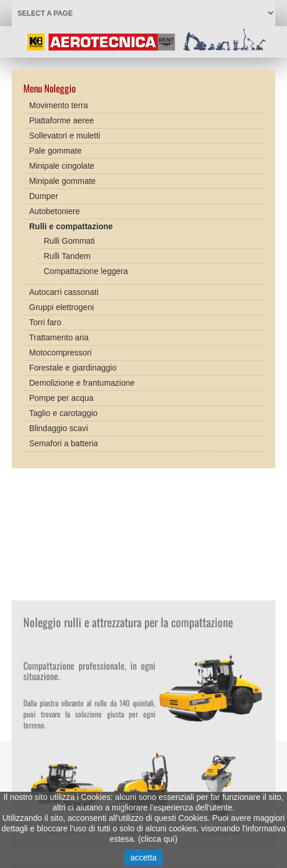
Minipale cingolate (62, 163)
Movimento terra (59, 102)
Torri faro (45, 319)
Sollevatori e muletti (65, 133)
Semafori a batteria (63, 440)
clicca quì (158, 839)
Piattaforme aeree (61, 118)
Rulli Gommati (69, 238)
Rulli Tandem (67, 253)
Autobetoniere (54, 208)
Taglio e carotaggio (63, 410)
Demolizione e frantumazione (82, 380)
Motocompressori (60, 350)
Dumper (44, 193)
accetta (143, 858)
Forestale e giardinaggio (73, 365)
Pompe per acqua (61, 395)
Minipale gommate (62, 178)
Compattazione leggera (86, 268)
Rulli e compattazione (71, 223)
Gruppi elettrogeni (61, 304)
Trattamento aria (59, 335)
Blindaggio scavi (59, 425)
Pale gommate (55, 148)
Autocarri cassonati (64, 289)
